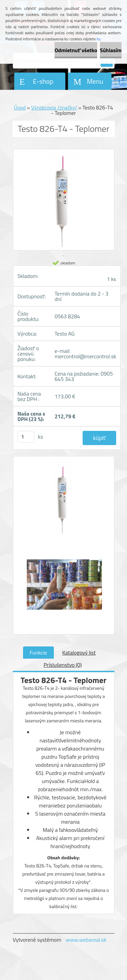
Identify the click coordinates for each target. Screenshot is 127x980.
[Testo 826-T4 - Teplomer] (64, 502)
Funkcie (38, 653)
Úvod (20, 107)
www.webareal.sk (86, 940)
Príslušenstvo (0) (63, 665)
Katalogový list (79, 653)
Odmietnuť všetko (76, 50)
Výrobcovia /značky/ (54, 107)
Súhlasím (111, 50)
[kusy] (26, 437)
